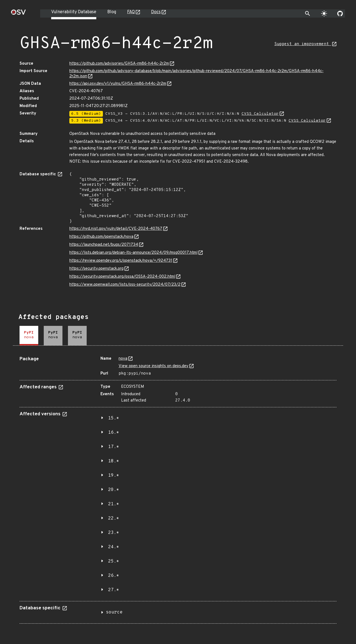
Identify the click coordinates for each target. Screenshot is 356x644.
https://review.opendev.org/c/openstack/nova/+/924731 (121, 261)
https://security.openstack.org (96, 269)
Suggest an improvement (303, 44)
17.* (114, 447)
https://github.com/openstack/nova (101, 237)
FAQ (131, 12)
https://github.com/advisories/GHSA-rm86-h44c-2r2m (119, 64)
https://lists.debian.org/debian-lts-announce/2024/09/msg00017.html (133, 253)
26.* (114, 576)
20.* (114, 490)
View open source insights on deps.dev (154, 366)
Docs (156, 12)
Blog (112, 12)
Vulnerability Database (74, 12)
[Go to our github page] (340, 13)
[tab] (29, 336)
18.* (114, 461)
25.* (114, 561)
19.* (114, 476)
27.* (114, 590)
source (114, 612)
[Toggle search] (308, 13)
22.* (114, 519)
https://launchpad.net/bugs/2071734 (104, 245)
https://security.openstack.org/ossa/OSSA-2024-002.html (122, 277)
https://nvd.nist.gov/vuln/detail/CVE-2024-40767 (116, 229)
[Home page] (18, 14)
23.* (114, 533)
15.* (114, 418)
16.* (114, 433)
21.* (114, 504)
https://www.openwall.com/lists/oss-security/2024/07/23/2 (125, 285)
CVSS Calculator (260, 114)
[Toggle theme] (324, 13)
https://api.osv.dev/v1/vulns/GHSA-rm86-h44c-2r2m (118, 84)
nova (123, 359)
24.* (114, 547)
